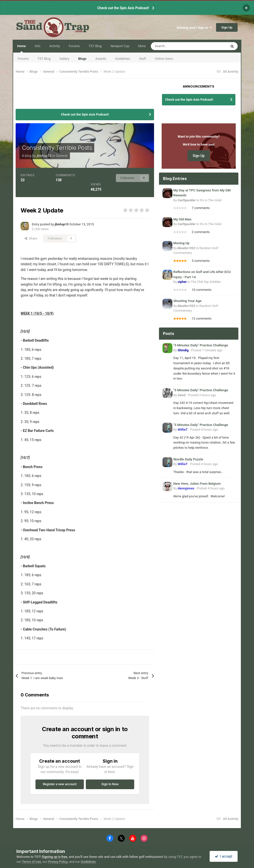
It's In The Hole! (211, 200)
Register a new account (60, 784)
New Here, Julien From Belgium (197, 483)
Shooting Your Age (188, 301)
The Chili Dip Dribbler (206, 282)
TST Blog (44, 59)
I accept (223, 856)
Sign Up (227, 27)
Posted (207, 350)
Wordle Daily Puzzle (188, 459)
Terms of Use (31, 862)
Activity (55, 46)
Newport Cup (120, 46)
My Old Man (182, 219)
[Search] (177, 46)
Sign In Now (110, 784)
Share (31, 238)
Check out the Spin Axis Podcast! (123, 8)
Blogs (82, 59)
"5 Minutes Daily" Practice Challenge (201, 345)
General (62, 156)
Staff (142, 59)
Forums (23, 59)
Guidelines (123, 59)
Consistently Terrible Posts (57, 148)
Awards (101, 59)
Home (21, 48)
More (142, 46)
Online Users (164, 59)
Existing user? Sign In (194, 28)
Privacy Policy (58, 862)
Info (38, 46)
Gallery (64, 59)
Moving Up (181, 243)
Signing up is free (55, 857)
